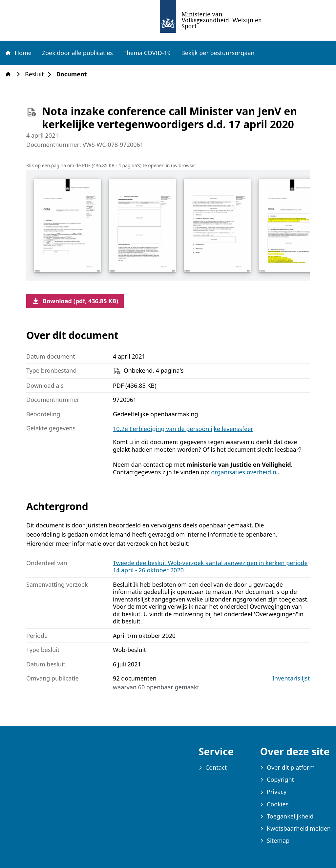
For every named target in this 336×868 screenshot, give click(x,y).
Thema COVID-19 (147, 53)
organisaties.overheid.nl (244, 472)
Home (18, 53)
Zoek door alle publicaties (77, 53)
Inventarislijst (291, 678)
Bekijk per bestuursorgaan (218, 53)
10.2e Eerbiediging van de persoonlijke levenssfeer (183, 429)
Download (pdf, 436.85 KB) (75, 301)
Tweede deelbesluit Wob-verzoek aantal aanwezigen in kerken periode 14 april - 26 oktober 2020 (210, 567)
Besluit (36, 74)
